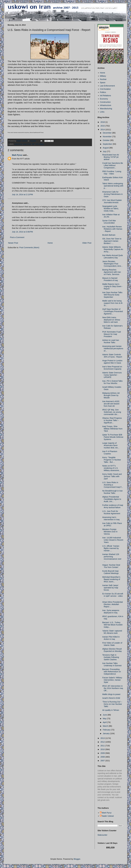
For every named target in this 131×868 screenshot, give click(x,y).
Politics (103, 92)
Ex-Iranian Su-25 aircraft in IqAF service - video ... (113, 596)
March (106, 726)
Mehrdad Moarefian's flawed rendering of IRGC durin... (111, 579)
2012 (103, 742)
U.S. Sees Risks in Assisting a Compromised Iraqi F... (113, 485)
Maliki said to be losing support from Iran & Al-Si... (113, 303)
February (107, 730)
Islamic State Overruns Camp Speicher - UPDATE (112, 375)
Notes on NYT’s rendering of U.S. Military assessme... (111, 468)
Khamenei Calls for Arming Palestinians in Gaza (112, 194)
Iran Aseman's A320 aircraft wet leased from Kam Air (111, 404)
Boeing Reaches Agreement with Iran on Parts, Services (112, 272)
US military (40, 144)
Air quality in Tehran (111, 710)
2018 (103, 122)
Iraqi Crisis (27, 144)
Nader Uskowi (108, 816)
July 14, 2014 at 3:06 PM (22, 232)
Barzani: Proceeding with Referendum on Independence (112, 672)
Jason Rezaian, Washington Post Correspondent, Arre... (112, 264)
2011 (103, 746)
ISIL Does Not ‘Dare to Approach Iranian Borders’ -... (112, 241)
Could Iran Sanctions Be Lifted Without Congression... (113, 165)
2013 (103, 738)
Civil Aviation (105, 89)
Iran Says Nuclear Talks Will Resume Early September (112, 295)
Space (103, 82)
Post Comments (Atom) (29, 247)
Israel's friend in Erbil (111, 698)
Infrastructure (106, 105)
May (105, 719)
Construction (105, 102)
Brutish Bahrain (109, 235)
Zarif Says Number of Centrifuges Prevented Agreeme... (113, 311)
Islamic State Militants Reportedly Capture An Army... (113, 249)
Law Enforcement (107, 86)
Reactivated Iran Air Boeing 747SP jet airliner (111, 157)
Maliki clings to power (111, 694)
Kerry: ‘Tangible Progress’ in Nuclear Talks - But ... (112, 460)
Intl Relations (105, 96)
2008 (103, 757)
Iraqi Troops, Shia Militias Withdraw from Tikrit (112, 429)
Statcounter (102, 835)
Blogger (77, 859)
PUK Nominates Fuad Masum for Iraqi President (112, 334)
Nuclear (103, 79)
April (105, 722)
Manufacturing (106, 109)
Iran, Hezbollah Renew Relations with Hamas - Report (112, 229)
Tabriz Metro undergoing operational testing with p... (113, 186)
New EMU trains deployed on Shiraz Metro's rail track (111, 320)
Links (102, 112)
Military (103, 76)
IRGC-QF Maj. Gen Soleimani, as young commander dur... (112, 412)
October (106, 140)
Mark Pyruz (17, 155)
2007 (103, 761)
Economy (104, 99)
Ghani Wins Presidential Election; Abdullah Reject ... (112, 604)
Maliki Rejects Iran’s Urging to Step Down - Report (112, 286)
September (108, 144)
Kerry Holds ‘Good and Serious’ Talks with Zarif (112, 476)
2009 (103, 753)
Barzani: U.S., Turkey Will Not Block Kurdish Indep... (112, 625)
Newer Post (13, 243)
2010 (103, 749)
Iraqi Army (18, 144)
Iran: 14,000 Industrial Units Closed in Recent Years (113, 540)
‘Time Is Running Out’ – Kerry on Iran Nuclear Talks (112, 704)
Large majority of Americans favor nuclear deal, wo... (111, 445)
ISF (33, 144)
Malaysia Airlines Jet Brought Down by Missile (111, 395)
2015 (103, 126)
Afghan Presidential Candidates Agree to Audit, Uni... (112, 499)
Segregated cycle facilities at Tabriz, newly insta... (111, 208)
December (107, 133)
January (106, 733)
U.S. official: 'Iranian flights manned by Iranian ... (111, 548)
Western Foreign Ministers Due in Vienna (110, 532)
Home (50, 243)
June (105, 715)
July (105, 151)
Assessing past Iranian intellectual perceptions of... (113, 348)
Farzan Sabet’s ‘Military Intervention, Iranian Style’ (112, 680)
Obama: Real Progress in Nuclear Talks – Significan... (112, 420)
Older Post (87, 243)
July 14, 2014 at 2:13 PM (22, 195)
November (107, 137)
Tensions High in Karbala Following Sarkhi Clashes (111, 657)
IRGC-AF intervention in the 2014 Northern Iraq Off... (113, 688)
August (106, 148)
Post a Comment (17, 237)
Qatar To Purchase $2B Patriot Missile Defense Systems (113, 437)
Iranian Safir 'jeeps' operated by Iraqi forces (110, 588)
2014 (103, 130)
